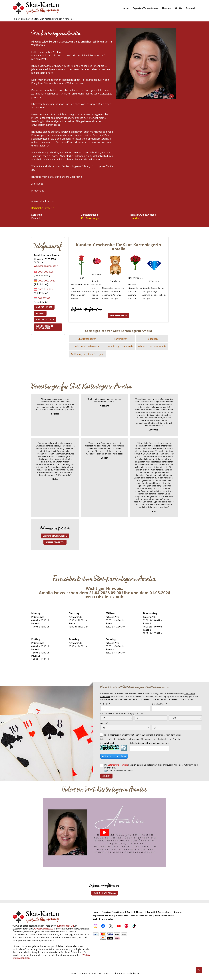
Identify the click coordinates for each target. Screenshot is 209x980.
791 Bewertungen (91, 218)
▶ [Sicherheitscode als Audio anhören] (114, 756)
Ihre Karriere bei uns (142, 916)
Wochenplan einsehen (46, 266)
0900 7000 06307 (47, 281)
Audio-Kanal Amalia (105, 893)
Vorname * (105, 704)
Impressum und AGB (103, 916)
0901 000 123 (45, 272)
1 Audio (135, 218)
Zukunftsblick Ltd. (65, 926)
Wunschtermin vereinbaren (44, 327)
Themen (166, 8)
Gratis (178, 8)
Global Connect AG (44, 929)
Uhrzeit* (104, 723)
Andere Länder (44, 307)
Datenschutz (164, 912)
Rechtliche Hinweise (43, 208)
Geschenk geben (118, 315)
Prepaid (190, 8)
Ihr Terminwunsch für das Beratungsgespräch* (122, 714)
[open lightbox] (146, 64)
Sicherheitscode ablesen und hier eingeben (149, 743)
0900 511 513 (45, 289)
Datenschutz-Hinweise (118, 765)
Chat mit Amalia (45, 320)
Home (125, 8)
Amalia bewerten (55, 542)
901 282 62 (44, 298)
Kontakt (178, 912)
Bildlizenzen (122, 916)
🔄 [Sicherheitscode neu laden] (124, 748)
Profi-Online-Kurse (164, 916)
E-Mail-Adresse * (160, 704)
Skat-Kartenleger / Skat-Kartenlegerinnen (42, 19)
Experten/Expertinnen (145, 8)
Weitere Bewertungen (55, 536)
